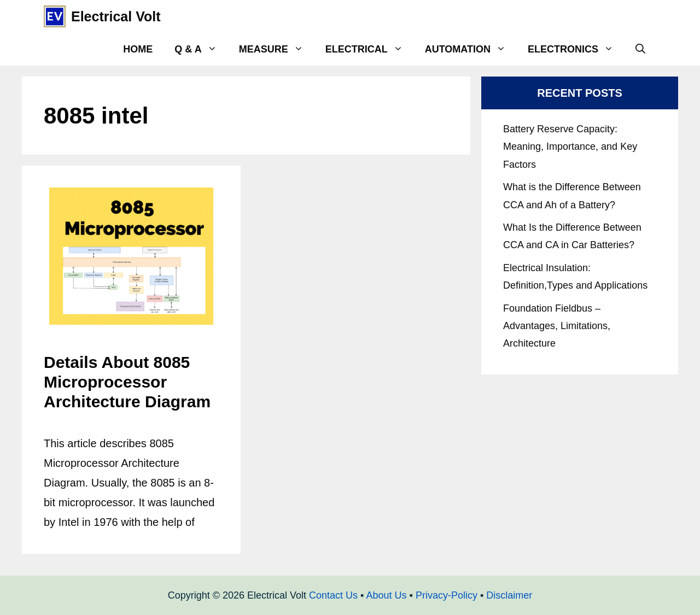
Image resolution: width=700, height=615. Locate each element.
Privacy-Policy (447, 595)
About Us (386, 595)
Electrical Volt (116, 16)
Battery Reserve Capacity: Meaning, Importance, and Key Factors (570, 147)
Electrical (370, 49)
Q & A (201, 49)
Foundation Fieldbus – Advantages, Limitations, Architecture (557, 326)
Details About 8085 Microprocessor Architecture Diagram (127, 382)
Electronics (576, 49)
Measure (277, 49)
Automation (471, 49)
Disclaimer (509, 595)
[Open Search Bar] (640, 49)
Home (138, 49)
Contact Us (333, 595)
